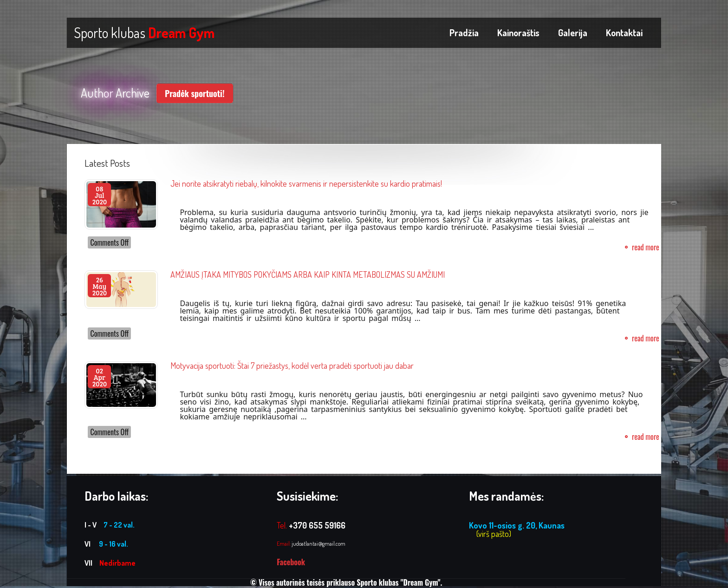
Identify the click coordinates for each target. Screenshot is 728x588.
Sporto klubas (144, 33)
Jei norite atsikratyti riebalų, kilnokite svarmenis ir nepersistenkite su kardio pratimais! (306, 183)
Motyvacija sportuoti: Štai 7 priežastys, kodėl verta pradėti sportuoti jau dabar (292, 366)
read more (646, 247)
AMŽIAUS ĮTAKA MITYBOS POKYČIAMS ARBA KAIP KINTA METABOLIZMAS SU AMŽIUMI (308, 274)
